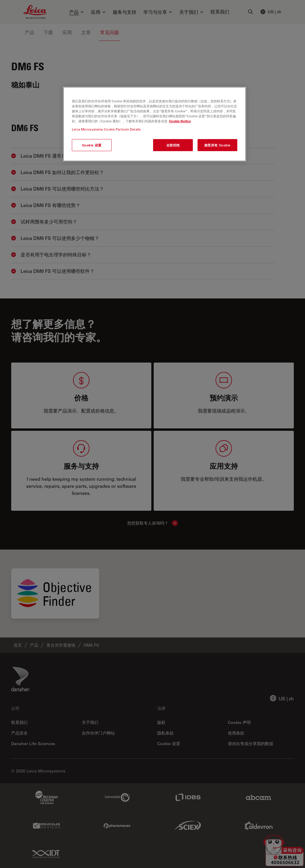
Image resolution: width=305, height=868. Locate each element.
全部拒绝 (173, 145)
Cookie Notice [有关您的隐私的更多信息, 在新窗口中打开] (180, 121)
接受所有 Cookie (217, 145)
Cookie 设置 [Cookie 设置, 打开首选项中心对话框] (92, 145)
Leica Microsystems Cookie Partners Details (106, 129)
